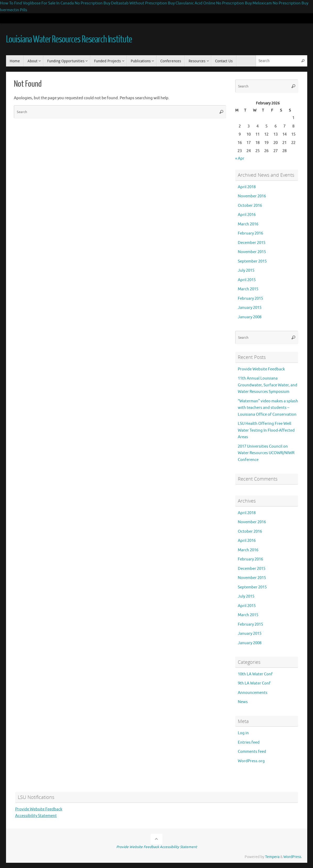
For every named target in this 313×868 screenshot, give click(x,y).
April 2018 (247, 187)
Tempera (272, 857)
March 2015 (248, 289)
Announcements (253, 693)
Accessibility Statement (36, 816)
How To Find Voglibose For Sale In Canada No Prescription (51, 3)
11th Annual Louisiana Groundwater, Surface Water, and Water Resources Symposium (268, 385)
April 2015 (247, 280)
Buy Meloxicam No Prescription (273, 3)
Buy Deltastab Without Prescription (135, 3)
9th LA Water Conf (254, 683)
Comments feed (252, 752)
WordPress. (293, 857)
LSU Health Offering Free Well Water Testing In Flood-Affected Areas (266, 430)
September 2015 (252, 261)
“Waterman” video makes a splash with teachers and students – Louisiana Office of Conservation (268, 408)
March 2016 (248, 224)
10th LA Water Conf (255, 674)
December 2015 (252, 243)
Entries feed (249, 742)
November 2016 (252, 196)
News (243, 702)
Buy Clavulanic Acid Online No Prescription (206, 3)
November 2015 (252, 252)
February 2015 (250, 299)
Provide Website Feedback (261, 369)
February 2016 (250, 233)
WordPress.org (251, 761)
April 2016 (247, 215)
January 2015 (250, 308)
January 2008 (250, 317)
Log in (243, 733)
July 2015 (246, 271)
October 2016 (250, 206)
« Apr (240, 158)
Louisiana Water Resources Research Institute (69, 40)
